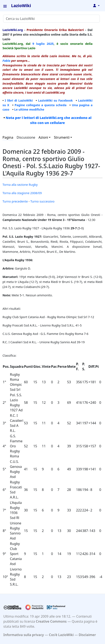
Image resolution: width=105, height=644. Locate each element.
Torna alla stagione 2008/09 (22, 193)
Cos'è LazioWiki (61, 635)
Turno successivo (42, 201)
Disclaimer (87, 635)
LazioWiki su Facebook (55, 100)
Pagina (8, 137)
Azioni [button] (43, 137)
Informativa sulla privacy (24, 635)
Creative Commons (51, 621)
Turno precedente (15, 201)
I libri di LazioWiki (19, 100)
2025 (50, 44)
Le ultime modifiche (29, 109)
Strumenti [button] (62, 137)
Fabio (6, 61)
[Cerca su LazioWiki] (51, 19)
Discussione (26, 137)
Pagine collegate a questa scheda (40, 105)
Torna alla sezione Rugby (20, 185)
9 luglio (39, 44)
